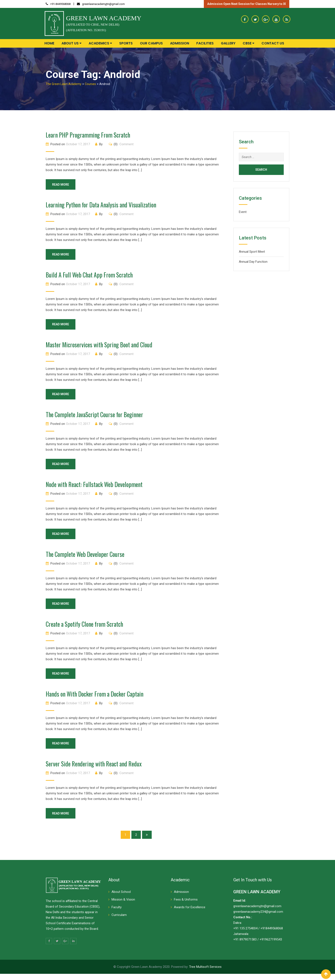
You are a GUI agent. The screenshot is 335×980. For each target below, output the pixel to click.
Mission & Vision (123, 906)
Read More (63, 185)
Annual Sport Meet (252, 252)
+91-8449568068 (60, 4)
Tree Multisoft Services (205, 973)
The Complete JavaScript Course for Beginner (94, 417)
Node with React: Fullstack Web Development (94, 487)
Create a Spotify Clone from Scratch (84, 628)
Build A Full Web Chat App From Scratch (89, 276)
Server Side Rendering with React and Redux (94, 769)
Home (49, 43)
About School (121, 898)
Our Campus (151, 43)
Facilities (205, 43)
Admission (180, 43)
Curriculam (119, 921)
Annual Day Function (253, 262)
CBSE (248, 43)
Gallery (228, 43)
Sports (126, 43)
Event (243, 212)
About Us (71, 43)
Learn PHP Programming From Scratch (88, 135)
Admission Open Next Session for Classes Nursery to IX (247, 4)
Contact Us (273, 43)
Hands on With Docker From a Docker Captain (95, 699)
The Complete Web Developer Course (85, 558)
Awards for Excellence (190, 913)
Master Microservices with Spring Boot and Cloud (99, 346)
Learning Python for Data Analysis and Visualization (101, 205)
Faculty (117, 913)
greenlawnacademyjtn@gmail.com (103, 4)
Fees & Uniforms (186, 906)
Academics (100, 43)
